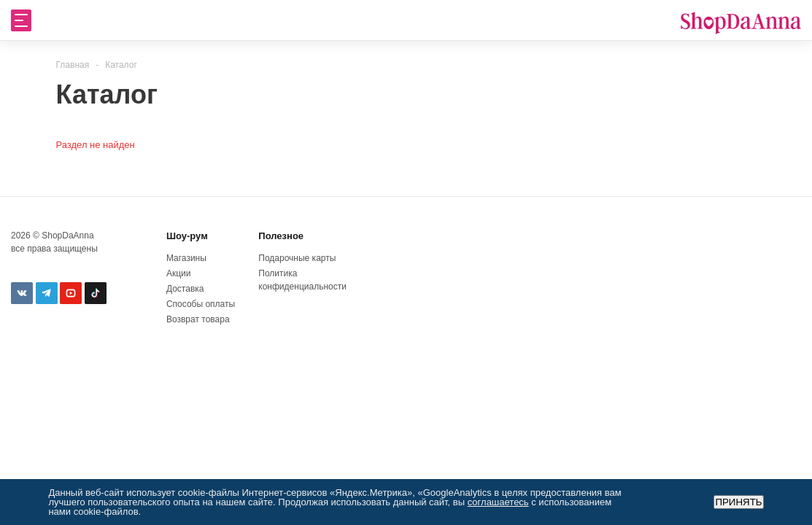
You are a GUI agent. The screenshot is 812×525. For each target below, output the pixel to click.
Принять (738, 502)
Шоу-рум (187, 236)
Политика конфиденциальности (301, 280)
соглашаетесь (498, 502)
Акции (179, 273)
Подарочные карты (297, 258)
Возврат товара (198, 319)
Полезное (281, 236)
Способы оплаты (201, 304)
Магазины (186, 258)
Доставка (185, 289)
